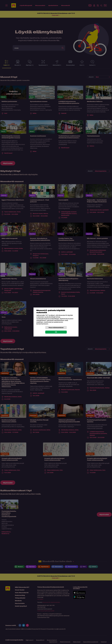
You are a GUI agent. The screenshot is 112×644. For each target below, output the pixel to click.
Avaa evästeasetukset (56, 328)
